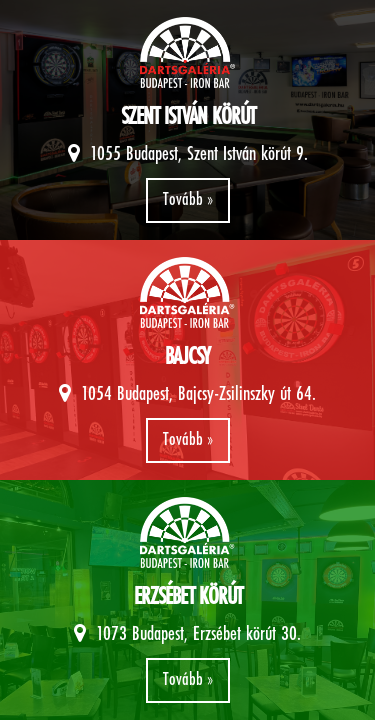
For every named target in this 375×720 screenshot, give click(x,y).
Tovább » (188, 200)
